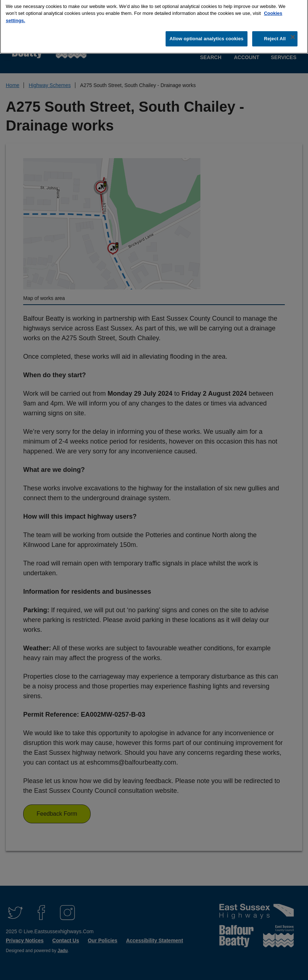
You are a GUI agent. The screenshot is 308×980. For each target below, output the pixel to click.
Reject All (275, 36)
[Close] (293, 34)
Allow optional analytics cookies (207, 36)
